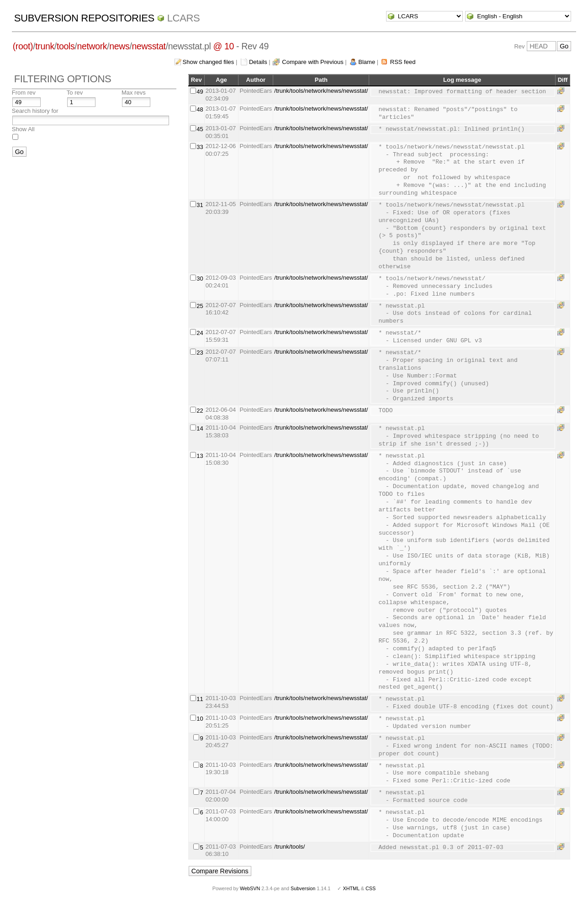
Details (258, 62)
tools (66, 46)
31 (200, 205)
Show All (23, 129)
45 (200, 129)
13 (200, 456)
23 (200, 353)
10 (200, 719)
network (92, 46)
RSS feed (403, 62)
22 (200, 411)
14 (200, 428)
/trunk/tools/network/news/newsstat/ (321, 91)
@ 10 (224, 46)
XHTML (351, 888)
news (119, 46)
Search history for (35, 111)
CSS (371, 888)
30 (200, 279)
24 (200, 333)
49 (200, 92)
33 (200, 147)
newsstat (149, 46)
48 (200, 109)
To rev (75, 93)
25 (200, 306)
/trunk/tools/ (289, 847)
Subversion (303, 888)
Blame (367, 62)
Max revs (134, 93)
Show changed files (209, 62)
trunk (45, 46)
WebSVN (250, 888)
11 (200, 699)
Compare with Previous (313, 62)
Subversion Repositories (84, 18)
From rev (24, 93)
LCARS (184, 18)
